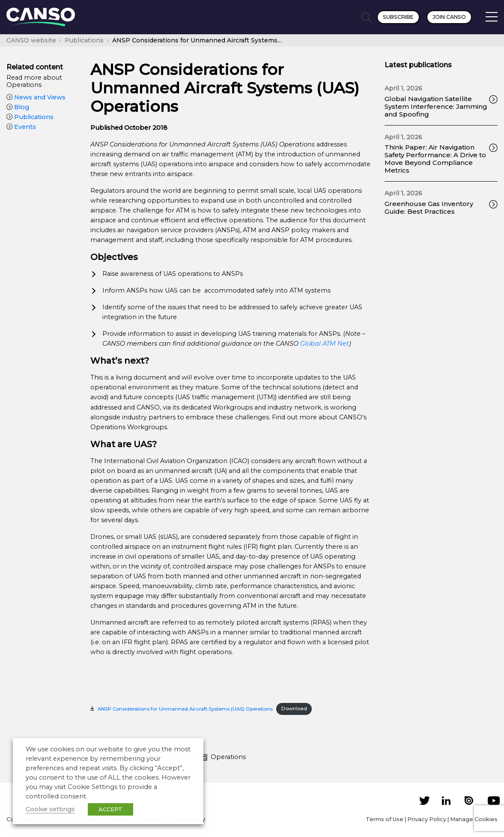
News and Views (36, 97)
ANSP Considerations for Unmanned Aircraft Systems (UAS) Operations (185, 708)
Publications (30, 117)
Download (294, 708)
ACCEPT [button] (110, 809)
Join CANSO (449, 17)
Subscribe (398, 17)
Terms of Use (385, 819)
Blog (18, 107)
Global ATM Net (325, 344)
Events (21, 127)
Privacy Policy (427, 819)
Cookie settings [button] (50, 809)
